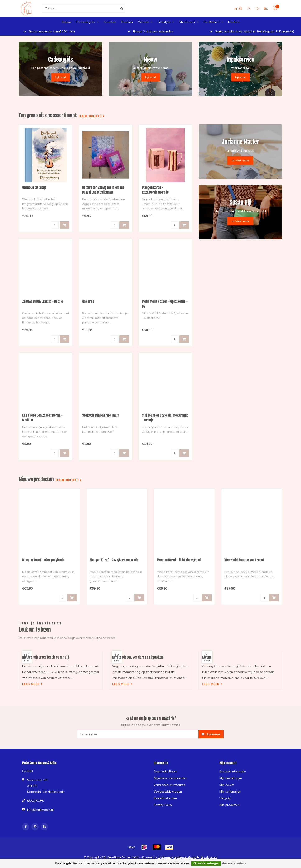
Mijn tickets (227, 785)
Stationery (187, 22)
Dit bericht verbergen (206, 863)
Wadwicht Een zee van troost (244, 560)
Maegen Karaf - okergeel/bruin (43, 560)
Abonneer (211, 734)
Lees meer (32, 684)
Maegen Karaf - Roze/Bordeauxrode (114, 560)
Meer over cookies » (234, 863)
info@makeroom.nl (40, 810)
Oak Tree (88, 301)
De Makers (212, 22)
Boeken (127, 22)
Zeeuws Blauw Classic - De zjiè (43, 301)
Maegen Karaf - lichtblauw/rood (179, 560)
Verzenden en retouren (169, 785)
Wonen (144, 22)
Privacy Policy (163, 805)
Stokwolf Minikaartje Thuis (100, 415)
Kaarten (110, 22)
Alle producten (230, 805)
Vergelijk (225, 798)
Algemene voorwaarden (170, 778)
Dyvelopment (209, 857)
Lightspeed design (185, 857)
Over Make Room (166, 771)
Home (66, 22)
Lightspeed (165, 857)
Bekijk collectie (92, 116)
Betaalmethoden (165, 798)
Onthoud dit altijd (34, 188)
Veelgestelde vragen (168, 791)
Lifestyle (164, 22)
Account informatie (233, 771)
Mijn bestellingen (231, 778)
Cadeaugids (86, 22)
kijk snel (61, 77)
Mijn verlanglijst (230, 791)
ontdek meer (240, 160)
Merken (234, 22)
